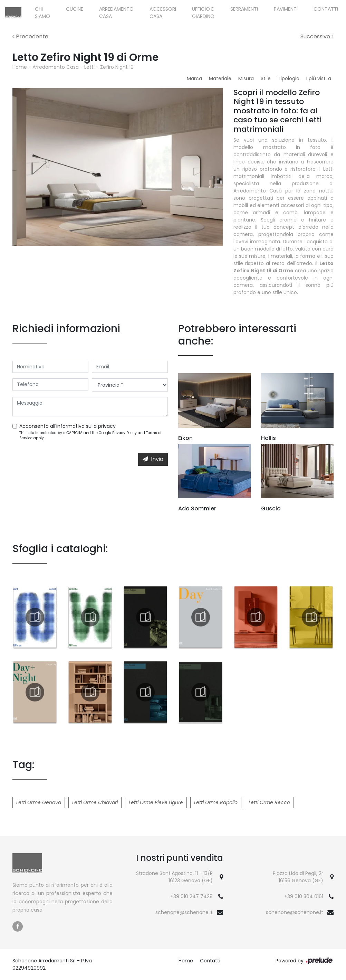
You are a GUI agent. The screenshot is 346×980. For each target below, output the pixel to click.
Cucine (75, 9)
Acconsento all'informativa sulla (68, 426)
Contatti (326, 9)
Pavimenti (286, 9)
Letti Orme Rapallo (216, 802)
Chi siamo (42, 13)
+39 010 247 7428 (191, 896)
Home (20, 67)
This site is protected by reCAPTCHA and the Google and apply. (90, 435)
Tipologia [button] (289, 78)
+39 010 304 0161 (304, 896)
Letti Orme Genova (39, 802)
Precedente (30, 36)
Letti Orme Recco (269, 802)
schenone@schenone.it (184, 912)
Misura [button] (246, 78)
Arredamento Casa (116, 13)
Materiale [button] (220, 78)
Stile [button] (266, 78)
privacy (107, 426)
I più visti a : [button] (320, 78)
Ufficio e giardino (203, 13)
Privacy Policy (124, 433)
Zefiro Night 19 (117, 67)
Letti (89, 67)
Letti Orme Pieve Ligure (156, 802)
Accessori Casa (163, 13)
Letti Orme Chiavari (95, 802)
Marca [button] (194, 78)
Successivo (317, 36)
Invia (153, 459)
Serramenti (244, 9)
